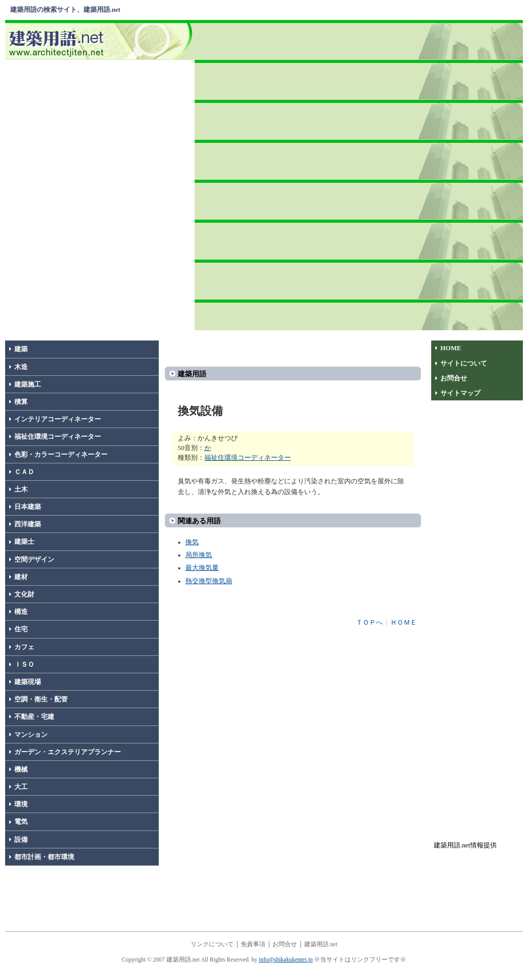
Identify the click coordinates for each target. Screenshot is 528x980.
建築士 (24, 542)
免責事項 (253, 944)
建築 (21, 349)
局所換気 (199, 555)
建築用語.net (321, 944)
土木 (21, 489)
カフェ (24, 647)
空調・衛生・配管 (41, 699)
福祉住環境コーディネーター (58, 437)
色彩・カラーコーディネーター (61, 455)
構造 (21, 612)
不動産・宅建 (34, 717)
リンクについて (212, 944)
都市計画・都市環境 (44, 857)
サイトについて (464, 364)
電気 (21, 822)
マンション (31, 735)
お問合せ (454, 378)
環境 (21, 804)
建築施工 (28, 385)
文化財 (24, 594)
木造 (21, 367)
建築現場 (28, 682)
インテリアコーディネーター (58, 419)
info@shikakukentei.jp (286, 960)
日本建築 (28, 507)
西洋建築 (28, 524)
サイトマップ (460, 393)
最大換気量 (202, 568)
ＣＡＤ (24, 472)
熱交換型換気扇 (209, 581)
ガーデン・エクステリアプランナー (68, 752)
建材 (21, 577)
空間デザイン (34, 560)
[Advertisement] (360, 174)
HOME (451, 348)
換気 (192, 542)
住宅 (21, 629)
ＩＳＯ (24, 665)
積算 (21, 402)
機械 (21, 770)
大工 (21, 787)
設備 (21, 840)
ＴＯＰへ (369, 623)
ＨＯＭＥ (404, 623)
